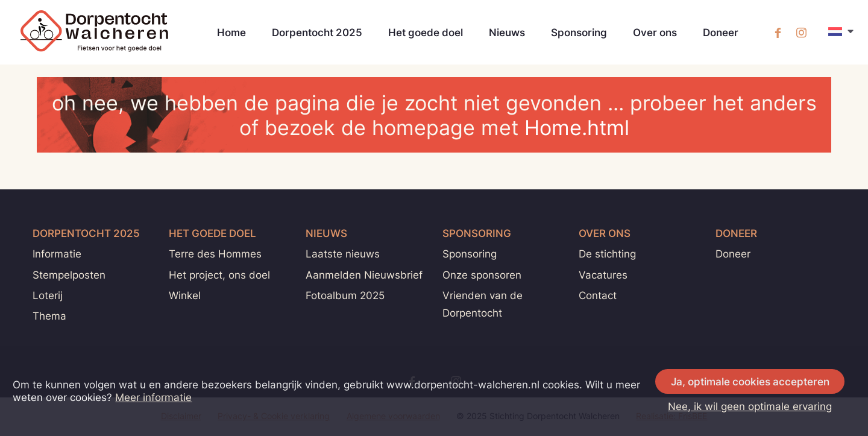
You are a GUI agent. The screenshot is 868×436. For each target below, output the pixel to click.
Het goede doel (426, 32)
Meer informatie (153, 397)
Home (231, 32)
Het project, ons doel (219, 275)
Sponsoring (579, 32)
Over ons (655, 32)
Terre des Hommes (215, 254)
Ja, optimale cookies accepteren (750, 381)
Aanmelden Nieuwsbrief (364, 275)
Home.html (577, 128)
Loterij (48, 295)
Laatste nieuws (343, 254)
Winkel (185, 295)
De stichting (607, 254)
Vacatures (603, 275)
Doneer (721, 32)
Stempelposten (69, 275)
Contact (598, 295)
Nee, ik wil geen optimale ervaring (750, 406)
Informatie (57, 254)
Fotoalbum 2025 (345, 295)
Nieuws (507, 32)
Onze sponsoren (482, 275)
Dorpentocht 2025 (317, 32)
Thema (49, 316)
